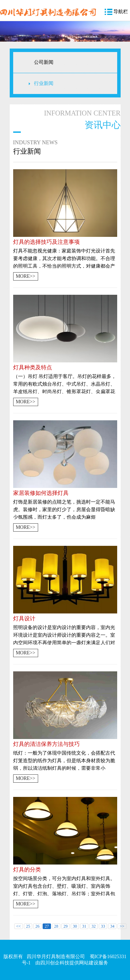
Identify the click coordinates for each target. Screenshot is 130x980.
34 (112, 926)
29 (66, 926)
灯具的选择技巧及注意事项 (46, 242)
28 (56, 926)
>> (122, 926)
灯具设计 (24, 618)
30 (75, 926)
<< (19, 926)
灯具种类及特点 (33, 367)
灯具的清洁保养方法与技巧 (46, 744)
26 (37, 926)
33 (103, 926)
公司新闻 (44, 62)
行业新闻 (44, 83)
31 (84, 926)
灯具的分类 (27, 870)
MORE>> (25, 276)
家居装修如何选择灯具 (41, 493)
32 (94, 926)
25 (28, 926)
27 (47, 926)
